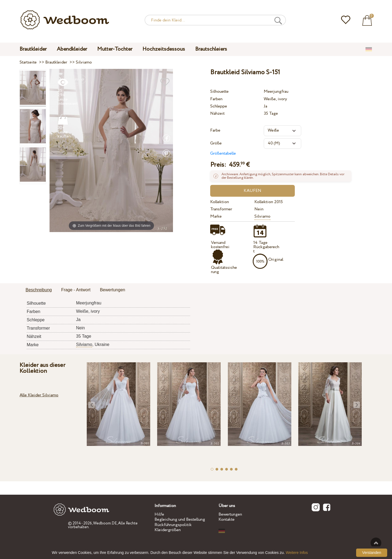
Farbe (215, 130)
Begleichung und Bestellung (180, 519)
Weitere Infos (297, 553)
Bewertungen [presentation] (112, 290)
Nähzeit (217, 113)
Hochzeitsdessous (164, 49)
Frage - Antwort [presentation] (76, 290)
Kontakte (227, 519)
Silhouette (219, 92)
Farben (216, 99)
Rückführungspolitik (173, 525)
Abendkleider (72, 49)
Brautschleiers (211, 49)
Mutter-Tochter (115, 49)
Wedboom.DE (105, 523)
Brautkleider (33, 49)
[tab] (39, 290)
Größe (216, 143)
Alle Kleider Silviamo (39, 395)
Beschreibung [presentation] (39, 290)
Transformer (221, 209)
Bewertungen (230, 514)
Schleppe (219, 106)
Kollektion (220, 202)
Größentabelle (223, 153)
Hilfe (159, 514)
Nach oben (376, 543)
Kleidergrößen (168, 530)
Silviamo (262, 216)
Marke (216, 216)
